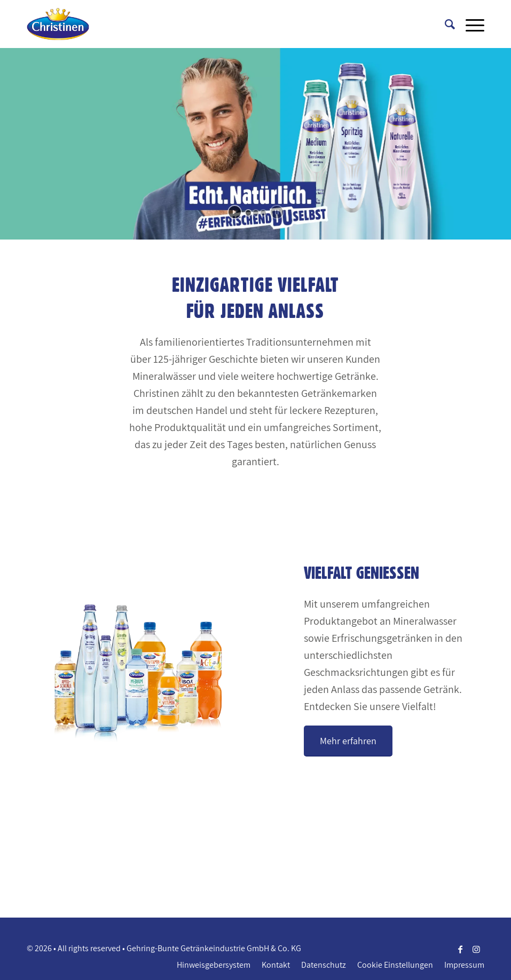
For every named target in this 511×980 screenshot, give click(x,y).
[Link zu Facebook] (460, 949)
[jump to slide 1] (248, 213)
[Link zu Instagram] (476, 949)
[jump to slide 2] (256, 213)
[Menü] (470, 24)
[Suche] (445, 24)
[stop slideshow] (277, 212)
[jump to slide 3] (263, 213)
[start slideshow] (235, 212)
